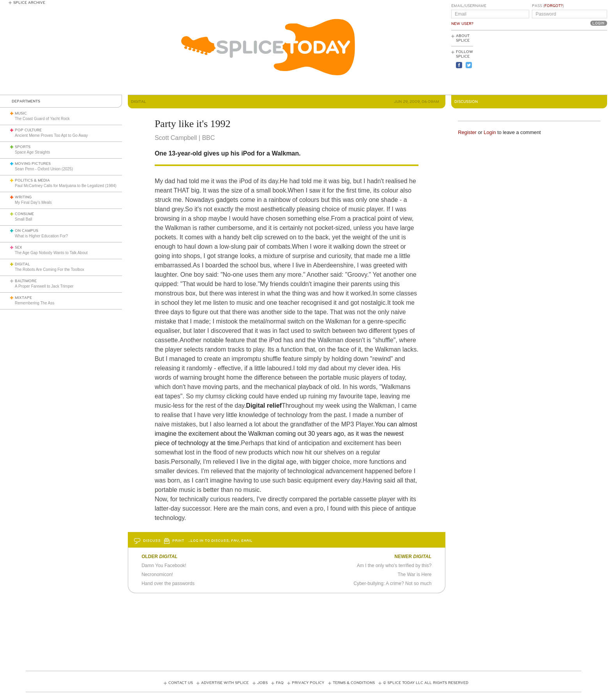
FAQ (280, 683)
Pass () (548, 6)
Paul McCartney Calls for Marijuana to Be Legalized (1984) (66, 186)
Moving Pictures (33, 164)
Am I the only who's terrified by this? (394, 566)
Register (467, 132)
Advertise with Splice (225, 683)
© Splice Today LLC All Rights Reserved (426, 683)
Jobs (262, 683)
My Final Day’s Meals (33, 202)
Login (490, 132)
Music (21, 113)
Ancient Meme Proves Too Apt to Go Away (51, 135)
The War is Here (414, 574)
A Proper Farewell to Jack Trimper (44, 286)
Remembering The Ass (35, 303)
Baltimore (26, 281)
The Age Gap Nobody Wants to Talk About (51, 253)
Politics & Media (32, 180)
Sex (19, 247)
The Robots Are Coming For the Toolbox (49, 270)
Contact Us (181, 683)
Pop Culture (28, 130)
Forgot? (554, 6)
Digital (22, 264)
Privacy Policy (308, 683)
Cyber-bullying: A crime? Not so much (392, 583)
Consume (24, 214)
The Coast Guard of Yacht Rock (42, 119)
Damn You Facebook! (164, 566)
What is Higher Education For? (41, 236)
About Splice (463, 38)
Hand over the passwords (168, 583)
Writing (23, 197)
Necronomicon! (157, 574)
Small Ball (23, 219)
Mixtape (23, 298)
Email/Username (469, 6)
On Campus (26, 231)
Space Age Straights (33, 152)
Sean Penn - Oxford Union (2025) (44, 169)
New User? (462, 24)
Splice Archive (29, 3)
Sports (23, 147)
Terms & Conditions (354, 683)
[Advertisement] (572, 63)
